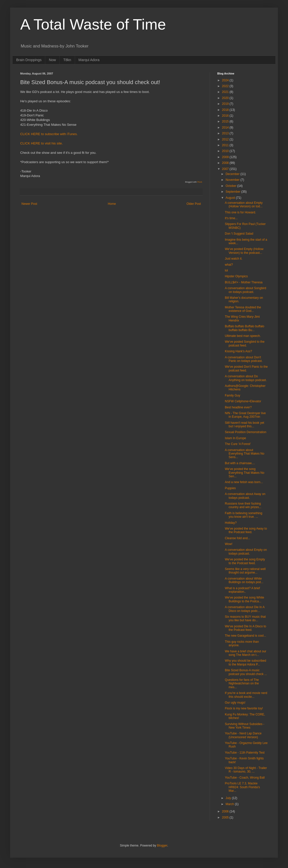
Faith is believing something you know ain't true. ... (244, 515)
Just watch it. (234, 259)
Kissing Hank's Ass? (238, 351)
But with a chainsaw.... (240, 463)
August (231, 198)
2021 (226, 92)
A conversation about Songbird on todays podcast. (245, 290)
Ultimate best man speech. (243, 336)
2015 (226, 121)
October (231, 186)
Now (52, 60)
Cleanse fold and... (237, 538)
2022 (226, 86)
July (229, 798)
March (230, 804)
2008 (226, 163)
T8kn (67, 60)
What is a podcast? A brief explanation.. (242, 590)
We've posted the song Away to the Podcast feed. (246, 530)
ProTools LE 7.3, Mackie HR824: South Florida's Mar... (242, 787)
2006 (226, 811)
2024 (226, 80)
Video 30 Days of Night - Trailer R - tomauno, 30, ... (246, 770)
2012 (226, 139)
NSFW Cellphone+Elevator (243, 401)
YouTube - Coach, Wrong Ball (245, 778)
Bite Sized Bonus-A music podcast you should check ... (246, 672)
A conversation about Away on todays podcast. (245, 496)
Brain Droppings (29, 60)
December (233, 174)
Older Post (194, 204)
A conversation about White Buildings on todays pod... (244, 580)
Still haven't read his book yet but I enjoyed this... (245, 425)
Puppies (230, 488)
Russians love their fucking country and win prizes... (243, 505)
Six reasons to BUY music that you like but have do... (245, 618)
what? (229, 265)
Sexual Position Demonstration (246, 432)
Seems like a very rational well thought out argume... (245, 571)
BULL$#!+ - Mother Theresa (244, 282)
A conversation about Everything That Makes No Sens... (245, 454)
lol (226, 270)
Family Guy (233, 395)
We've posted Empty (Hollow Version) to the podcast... (244, 251)
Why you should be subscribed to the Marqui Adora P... (245, 662)
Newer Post (29, 204)
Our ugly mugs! (235, 703)
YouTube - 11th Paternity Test (245, 753)
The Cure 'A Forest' (238, 444)
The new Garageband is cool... (245, 636)
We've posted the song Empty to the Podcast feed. (245, 561)
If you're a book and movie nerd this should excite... (246, 695)
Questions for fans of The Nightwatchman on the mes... (242, 684)
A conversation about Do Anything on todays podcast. (246, 378)
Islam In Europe (235, 438)
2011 (226, 145)
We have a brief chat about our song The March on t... (246, 653)
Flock (200, 182)
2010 (226, 151)
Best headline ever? (238, 407)
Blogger (162, 846)
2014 (226, 128)
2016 (226, 116)
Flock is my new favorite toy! (244, 708)
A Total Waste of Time (93, 24)
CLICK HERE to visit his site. (42, 143)
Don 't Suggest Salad (239, 234)
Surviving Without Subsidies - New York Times (245, 726)
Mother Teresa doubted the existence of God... (243, 309)
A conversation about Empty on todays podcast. (246, 552)
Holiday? (231, 523)
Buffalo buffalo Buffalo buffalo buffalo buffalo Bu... (245, 328)
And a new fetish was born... (244, 482)
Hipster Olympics (236, 276)
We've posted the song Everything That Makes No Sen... (245, 473)
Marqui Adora (89, 60)
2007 (226, 169)
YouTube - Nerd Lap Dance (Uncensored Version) (243, 735)
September (233, 192)
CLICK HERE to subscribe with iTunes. (49, 134)
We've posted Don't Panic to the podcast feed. (246, 368)
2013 (226, 133)
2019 (226, 104)
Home (112, 204)
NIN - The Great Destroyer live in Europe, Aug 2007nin (245, 415)
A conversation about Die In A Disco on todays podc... (245, 609)
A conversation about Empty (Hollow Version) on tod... (244, 205)
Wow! (229, 544)
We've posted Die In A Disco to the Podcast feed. (246, 628)
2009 (226, 157)
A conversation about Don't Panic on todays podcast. (244, 359)
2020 (226, 98)
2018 (226, 110)
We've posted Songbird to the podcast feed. (245, 343)
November (233, 180)
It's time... (231, 218)
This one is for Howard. (240, 212)
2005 (226, 817)
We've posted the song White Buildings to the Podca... (245, 599)
